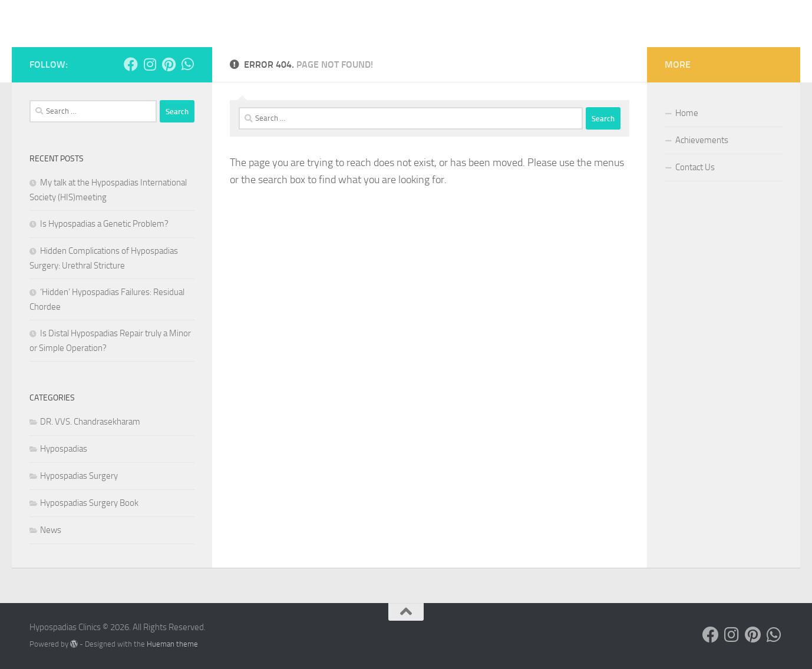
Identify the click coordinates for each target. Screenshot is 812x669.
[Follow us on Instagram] (150, 64)
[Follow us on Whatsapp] (187, 64)
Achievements (702, 140)
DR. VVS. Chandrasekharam (90, 422)
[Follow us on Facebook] (131, 64)
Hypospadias (64, 449)
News (51, 530)
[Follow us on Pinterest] (169, 64)
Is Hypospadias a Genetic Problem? (105, 224)
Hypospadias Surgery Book (89, 503)
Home (687, 113)
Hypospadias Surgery (79, 476)
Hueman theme (172, 644)
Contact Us (695, 167)
